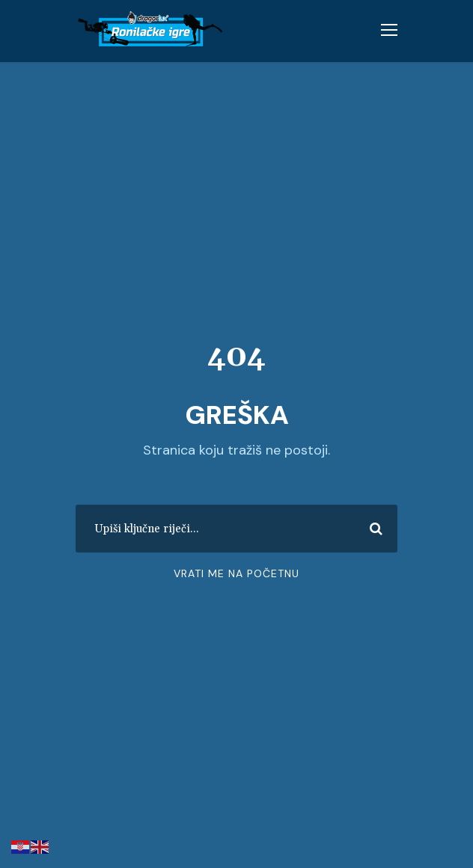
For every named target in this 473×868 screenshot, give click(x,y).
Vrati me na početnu (236, 573)
